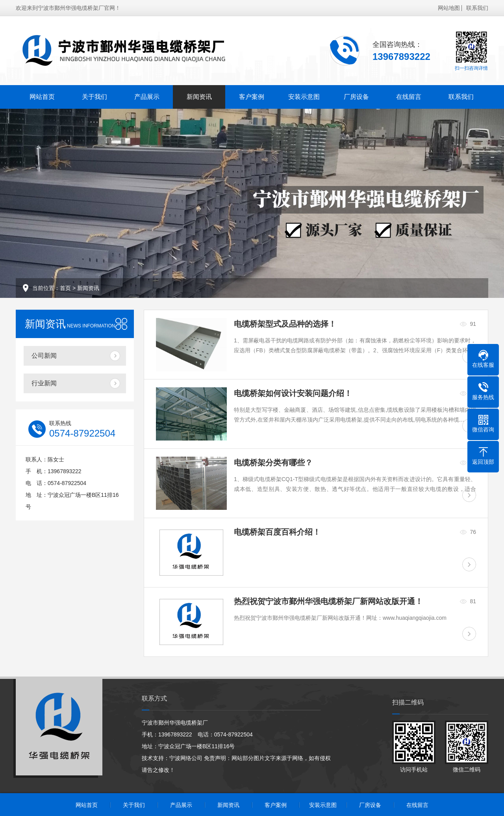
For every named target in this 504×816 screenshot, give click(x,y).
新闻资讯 (199, 97)
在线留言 (409, 97)
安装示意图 (304, 97)
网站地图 (449, 8)
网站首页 (42, 97)
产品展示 (147, 97)
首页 (65, 288)
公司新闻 (44, 356)
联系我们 (477, 8)
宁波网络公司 (186, 758)
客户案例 (252, 97)
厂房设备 (356, 97)
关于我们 (94, 97)
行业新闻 (44, 383)
